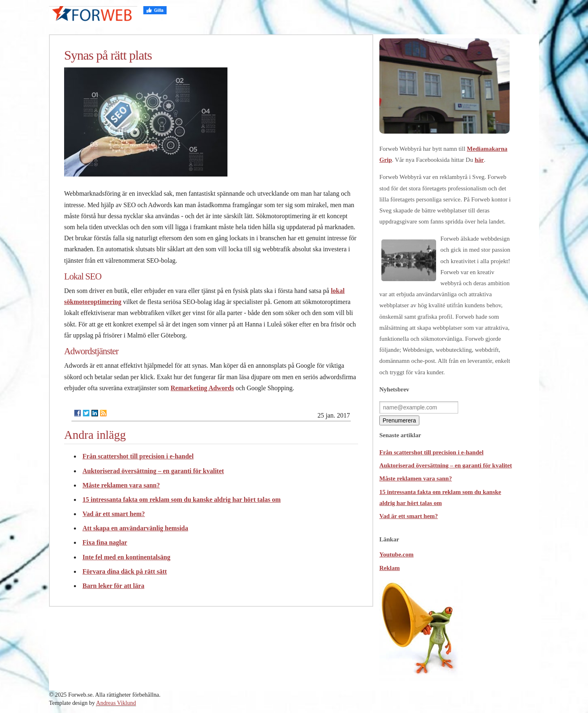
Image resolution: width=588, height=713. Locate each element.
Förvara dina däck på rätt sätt (125, 571)
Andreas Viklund (116, 703)
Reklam (390, 568)
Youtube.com (396, 554)
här (479, 160)
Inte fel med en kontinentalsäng (126, 557)
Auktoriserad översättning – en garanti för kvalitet (153, 471)
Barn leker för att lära (113, 586)
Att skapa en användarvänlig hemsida (135, 528)
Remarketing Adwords (202, 388)
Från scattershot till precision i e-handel (138, 456)
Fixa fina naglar (105, 542)
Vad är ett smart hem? (114, 514)
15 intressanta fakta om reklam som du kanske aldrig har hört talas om (182, 500)
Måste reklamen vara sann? (121, 485)
